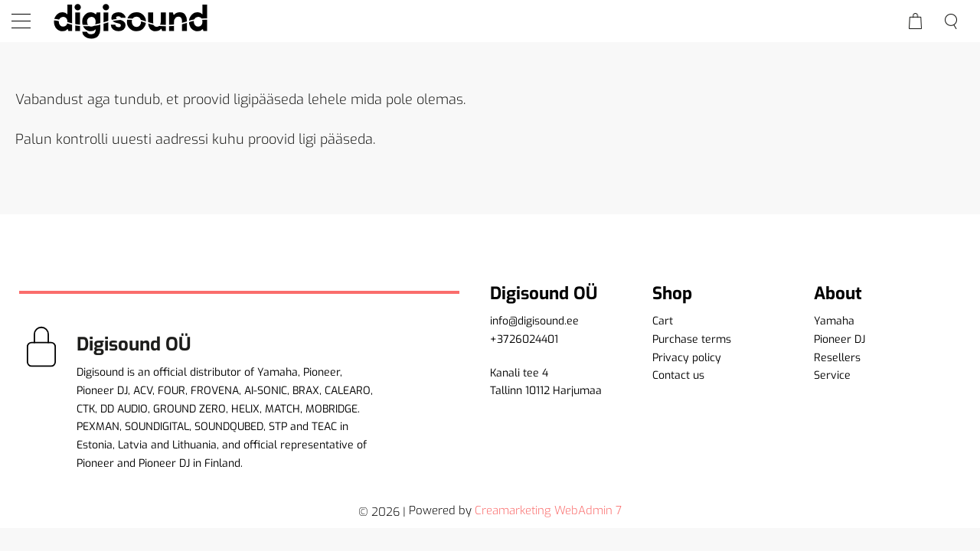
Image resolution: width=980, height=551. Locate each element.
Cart (663, 321)
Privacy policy (687, 358)
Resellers (837, 358)
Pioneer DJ (840, 339)
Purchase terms (692, 339)
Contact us (678, 375)
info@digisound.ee (534, 321)
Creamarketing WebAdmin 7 (548, 510)
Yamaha (834, 321)
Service (832, 375)
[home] (130, 21)
